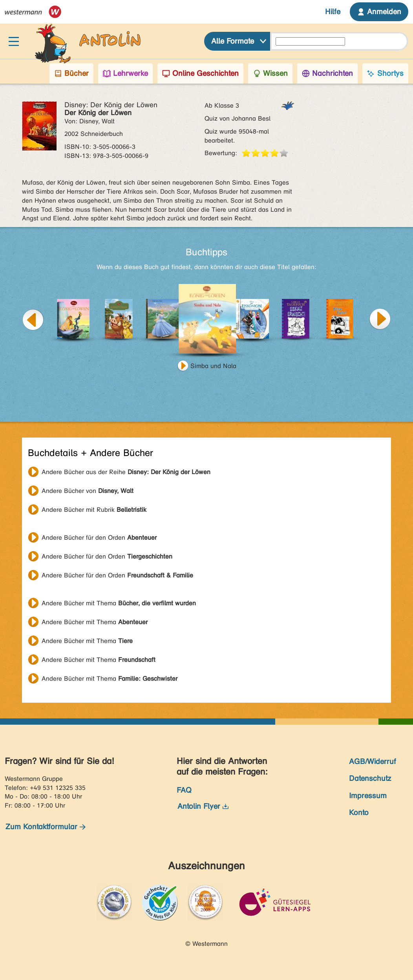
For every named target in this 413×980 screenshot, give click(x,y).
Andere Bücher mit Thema (119, 603)
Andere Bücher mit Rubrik (94, 510)
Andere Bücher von (88, 491)
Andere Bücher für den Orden (99, 538)
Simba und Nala (213, 366)
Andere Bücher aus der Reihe (126, 472)
